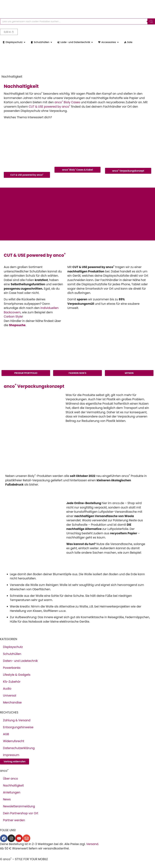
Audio (7, 689)
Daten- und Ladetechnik (20, 661)
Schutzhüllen (12, 654)
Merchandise (12, 703)
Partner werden (14, 820)
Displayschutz (13, 647)
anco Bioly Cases (67, 102)
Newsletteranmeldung (19, 806)
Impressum (11, 755)
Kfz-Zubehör (12, 682)
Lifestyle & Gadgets (17, 675)
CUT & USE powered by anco (49, 107)
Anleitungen (12, 792)
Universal (10, 696)
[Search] (151, 21)
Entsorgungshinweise (18, 727)
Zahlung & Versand (17, 720)
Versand (92, 844)
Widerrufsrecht (14, 741)
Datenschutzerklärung (19, 748)
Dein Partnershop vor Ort (21, 813)
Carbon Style (13, 317)
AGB (6, 734)
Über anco (10, 779)
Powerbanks (12, 668)
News (7, 799)
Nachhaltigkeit (13, 786)
